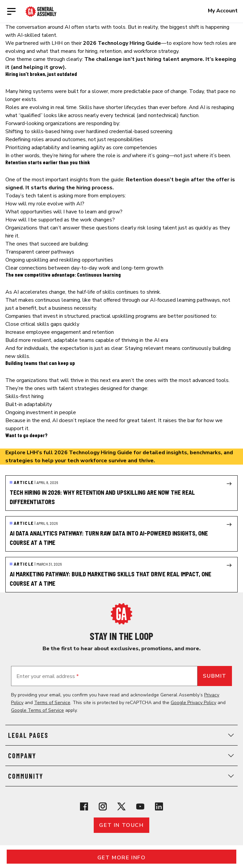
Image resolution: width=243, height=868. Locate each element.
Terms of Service (52, 703)
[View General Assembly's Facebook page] (84, 806)
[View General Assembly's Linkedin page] (159, 806)
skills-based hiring (52, 131)
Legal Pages (121, 735)
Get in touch (121, 825)
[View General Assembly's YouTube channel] (140, 806)
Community (121, 776)
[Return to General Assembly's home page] (121, 614)
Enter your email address (48, 676)
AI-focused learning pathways (185, 300)
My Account (223, 11)
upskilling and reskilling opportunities (70, 260)
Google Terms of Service (37, 710)
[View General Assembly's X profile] (121, 806)
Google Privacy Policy (193, 703)
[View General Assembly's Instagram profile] (103, 806)
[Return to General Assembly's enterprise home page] (41, 12)
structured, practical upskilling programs (111, 316)
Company (121, 756)
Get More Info (122, 858)
